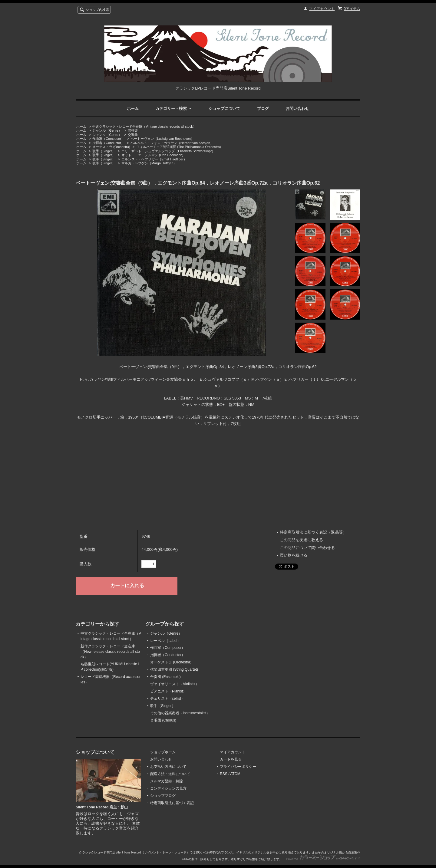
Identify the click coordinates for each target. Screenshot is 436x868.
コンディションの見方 (168, 788)
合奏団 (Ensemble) (165, 677)
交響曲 (133, 135)
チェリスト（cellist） (167, 699)
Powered (323, 859)
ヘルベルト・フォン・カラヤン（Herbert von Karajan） (172, 143)
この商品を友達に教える (301, 540)
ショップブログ (163, 796)
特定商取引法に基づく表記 (172, 803)
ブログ (263, 108)
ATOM (235, 774)
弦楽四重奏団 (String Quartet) (174, 669)
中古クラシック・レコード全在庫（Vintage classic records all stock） (144, 127)
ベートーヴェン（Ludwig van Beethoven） (162, 139)
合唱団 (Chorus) (163, 720)
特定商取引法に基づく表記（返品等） (313, 532)
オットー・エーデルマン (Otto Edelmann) (152, 155)
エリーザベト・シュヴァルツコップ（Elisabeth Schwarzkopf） (168, 151)
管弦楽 (133, 130)
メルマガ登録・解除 (167, 781)
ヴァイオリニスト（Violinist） (175, 684)
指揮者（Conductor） (108, 143)
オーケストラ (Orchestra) (111, 147)
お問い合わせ (297, 108)
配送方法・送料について (170, 774)
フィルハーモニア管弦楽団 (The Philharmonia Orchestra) (179, 147)
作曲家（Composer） (108, 139)
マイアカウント (322, 9)
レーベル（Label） (165, 641)
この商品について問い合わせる (307, 548)
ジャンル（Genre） (107, 130)
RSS (224, 774)
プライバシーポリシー (238, 767)
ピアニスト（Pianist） (168, 691)
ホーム (133, 108)
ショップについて (224, 108)
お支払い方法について (168, 767)
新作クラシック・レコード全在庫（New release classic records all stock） (110, 652)
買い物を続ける (294, 555)
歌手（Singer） (104, 151)
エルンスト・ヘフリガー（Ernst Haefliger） (154, 159)
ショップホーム (163, 752)
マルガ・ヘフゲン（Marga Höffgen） (149, 163)
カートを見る (231, 759)
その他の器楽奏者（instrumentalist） (180, 713)
